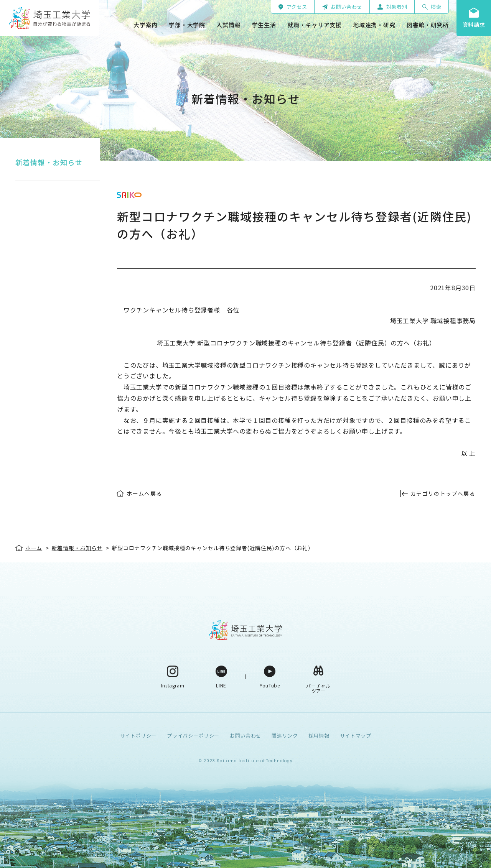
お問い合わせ (245, 736)
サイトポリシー (138, 736)
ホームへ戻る (144, 493)
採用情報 (319, 736)
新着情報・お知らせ (49, 162)
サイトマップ (356, 736)
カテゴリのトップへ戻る (443, 493)
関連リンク (285, 736)
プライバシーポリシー (193, 736)
